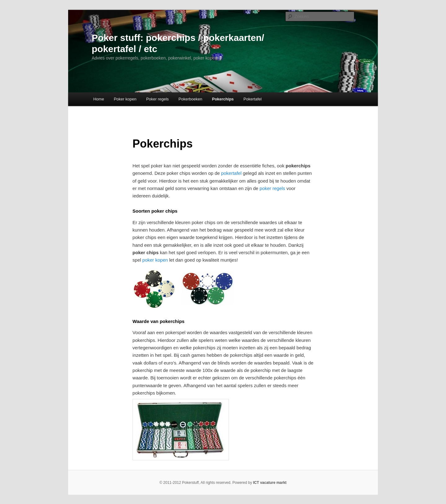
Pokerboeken (190, 99)
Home (99, 99)
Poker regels (157, 99)
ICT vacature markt (270, 483)
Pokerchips (223, 99)
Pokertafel (253, 99)
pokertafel (231, 173)
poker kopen (155, 260)
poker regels (272, 188)
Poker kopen (125, 99)
